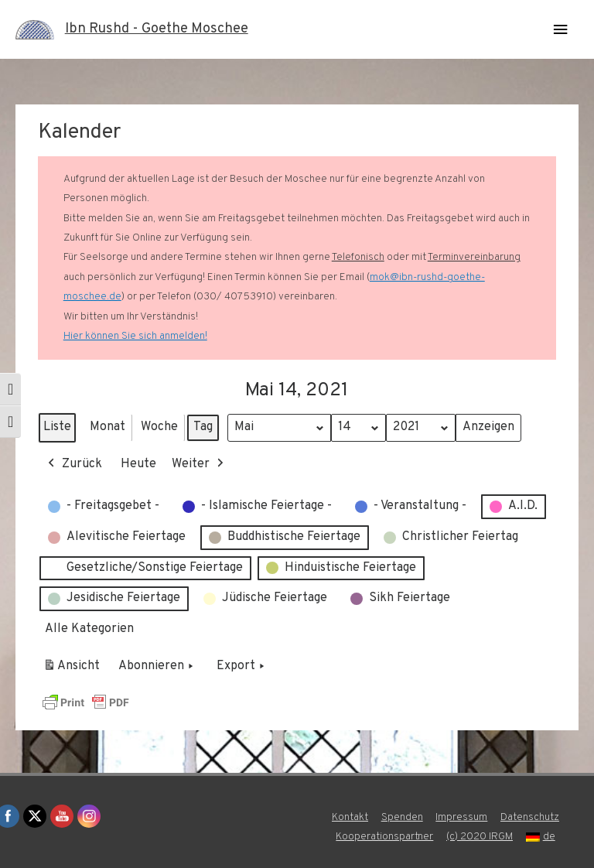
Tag (203, 427)
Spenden (402, 817)
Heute (138, 464)
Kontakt (350, 817)
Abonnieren (157, 668)
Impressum (461, 817)
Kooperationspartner (384, 837)
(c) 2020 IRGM (480, 837)
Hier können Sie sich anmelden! (135, 336)
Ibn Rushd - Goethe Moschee (157, 29)
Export (242, 668)
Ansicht (74, 670)
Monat (108, 427)
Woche (159, 427)
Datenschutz (530, 817)
